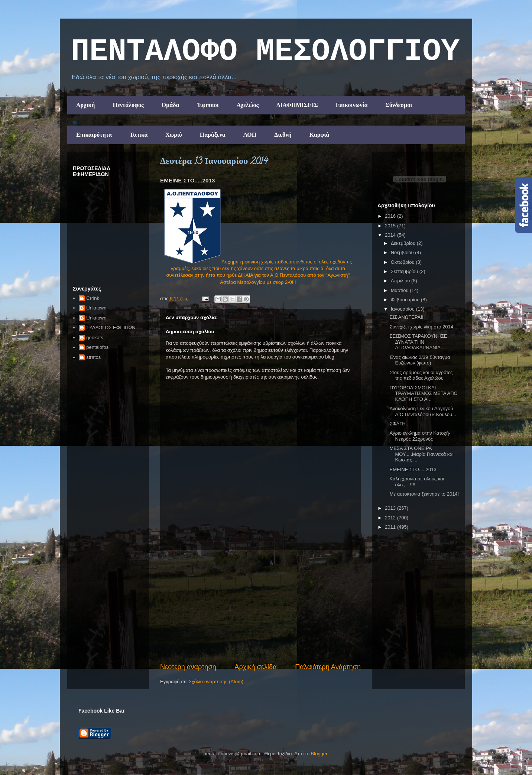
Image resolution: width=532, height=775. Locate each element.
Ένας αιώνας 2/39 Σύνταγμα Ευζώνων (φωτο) (420, 360)
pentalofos (97, 347)
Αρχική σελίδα (255, 667)
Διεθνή (283, 135)
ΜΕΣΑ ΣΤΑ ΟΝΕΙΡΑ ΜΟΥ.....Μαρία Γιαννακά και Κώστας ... (421, 454)
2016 (391, 216)
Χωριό (173, 135)
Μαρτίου (400, 290)
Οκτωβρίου (403, 262)
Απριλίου (401, 281)
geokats (95, 338)
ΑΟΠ (250, 135)
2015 (391, 226)
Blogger (319, 754)
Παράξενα (213, 135)
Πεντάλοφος (128, 105)
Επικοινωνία (352, 105)
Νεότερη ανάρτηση (188, 667)
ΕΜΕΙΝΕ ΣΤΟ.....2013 (413, 469)
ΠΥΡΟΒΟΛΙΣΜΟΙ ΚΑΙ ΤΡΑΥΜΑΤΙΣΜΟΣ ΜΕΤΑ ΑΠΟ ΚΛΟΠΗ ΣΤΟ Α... (423, 393)
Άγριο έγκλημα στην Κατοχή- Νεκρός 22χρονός (420, 436)
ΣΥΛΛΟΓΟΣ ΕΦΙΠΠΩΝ (111, 327)
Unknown (96, 308)
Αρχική (85, 105)
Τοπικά (139, 135)
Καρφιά (319, 135)
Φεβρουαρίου (406, 300)
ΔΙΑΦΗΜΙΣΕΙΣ (297, 105)
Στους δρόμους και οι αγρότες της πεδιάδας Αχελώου (421, 375)
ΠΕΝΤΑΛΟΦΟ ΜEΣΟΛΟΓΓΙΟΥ (265, 52)
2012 (391, 518)
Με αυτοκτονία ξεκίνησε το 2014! (424, 494)
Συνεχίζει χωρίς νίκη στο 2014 (421, 327)
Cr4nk (93, 298)
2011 (391, 527)
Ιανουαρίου (403, 309)
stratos (93, 357)
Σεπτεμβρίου (405, 271)
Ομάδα (171, 105)
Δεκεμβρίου (404, 243)
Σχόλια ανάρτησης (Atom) (216, 682)
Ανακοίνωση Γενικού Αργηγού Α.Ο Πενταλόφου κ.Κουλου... (423, 411)
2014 (391, 235)
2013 (391, 508)
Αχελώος (248, 105)
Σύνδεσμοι (399, 105)
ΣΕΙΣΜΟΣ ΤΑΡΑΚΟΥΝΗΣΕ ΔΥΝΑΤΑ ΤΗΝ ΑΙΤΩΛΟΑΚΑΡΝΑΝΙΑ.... (418, 342)
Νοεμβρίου (403, 252)
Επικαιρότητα (94, 135)
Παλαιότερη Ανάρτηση (328, 667)
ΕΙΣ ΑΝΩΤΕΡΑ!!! (407, 317)
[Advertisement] (260, 606)
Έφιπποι (208, 105)
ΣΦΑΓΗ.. (399, 424)
